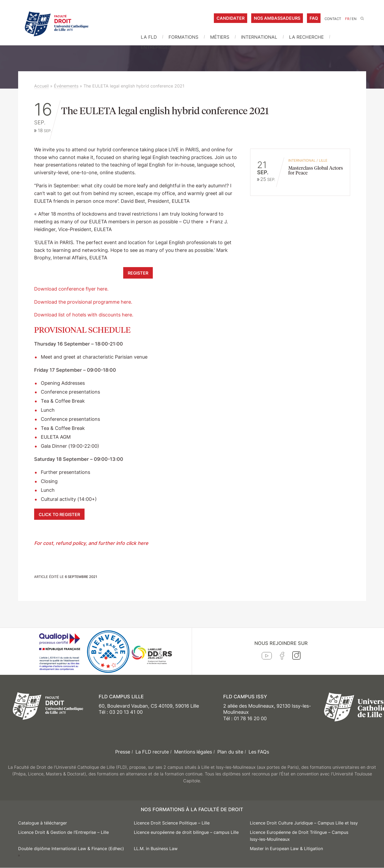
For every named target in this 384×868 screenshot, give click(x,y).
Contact (333, 19)
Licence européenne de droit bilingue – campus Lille (186, 832)
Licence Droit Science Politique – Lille (172, 823)
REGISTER (138, 273)
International (259, 37)
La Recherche (306, 37)
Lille (323, 160)
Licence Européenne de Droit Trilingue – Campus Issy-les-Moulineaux (299, 836)
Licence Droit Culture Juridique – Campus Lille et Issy (304, 823)
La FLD (149, 37)
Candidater (231, 18)
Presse (123, 752)
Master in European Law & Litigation (286, 849)
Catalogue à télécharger (43, 823)
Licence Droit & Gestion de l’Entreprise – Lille (63, 832)
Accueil (41, 86)
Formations (183, 37)
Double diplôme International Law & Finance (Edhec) (71, 849)
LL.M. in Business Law (156, 849)
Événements (66, 86)
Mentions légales (193, 752)
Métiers (220, 37)
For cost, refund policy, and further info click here (92, 543)
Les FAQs (259, 752)
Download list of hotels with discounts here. (84, 315)
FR (347, 19)
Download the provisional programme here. (83, 302)
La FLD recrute (152, 752)
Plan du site (230, 752)
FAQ (314, 18)
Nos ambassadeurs (277, 18)
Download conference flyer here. (71, 289)
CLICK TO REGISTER (59, 514)
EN (354, 19)
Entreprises (156, 47)
